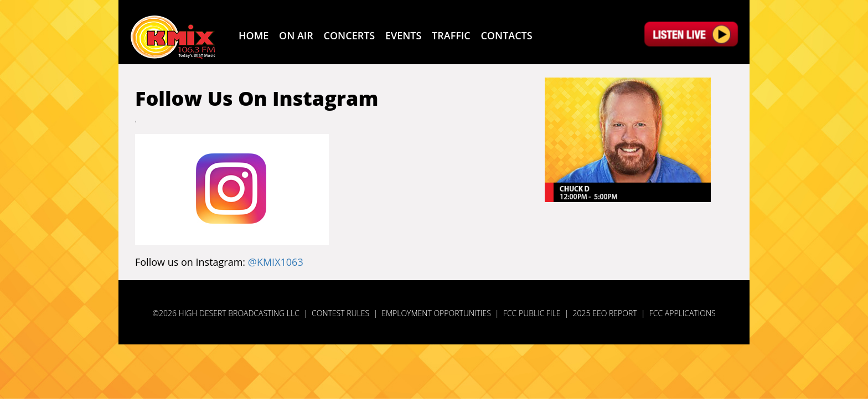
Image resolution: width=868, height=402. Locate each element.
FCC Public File (532, 313)
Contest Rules (340, 313)
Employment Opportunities (436, 313)
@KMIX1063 (276, 262)
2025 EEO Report (605, 313)
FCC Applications (683, 313)
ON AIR (296, 35)
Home (254, 35)
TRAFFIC (451, 35)
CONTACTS (506, 35)
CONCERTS (350, 35)
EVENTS (403, 35)
